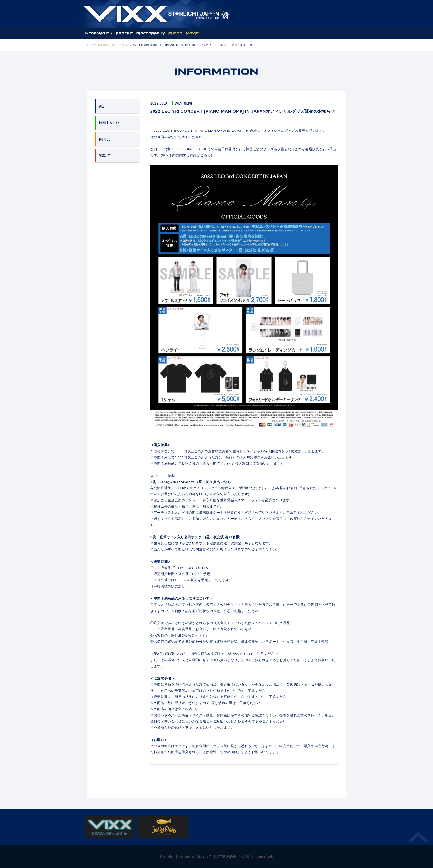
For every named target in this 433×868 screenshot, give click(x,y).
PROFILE (125, 33)
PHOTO (175, 33)
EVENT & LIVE (109, 122)
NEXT (325, 773)
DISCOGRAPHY (151, 33)
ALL (102, 106)
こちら (206, 155)
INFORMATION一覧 (111, 45)
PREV (163, 773)
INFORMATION (98, 33)
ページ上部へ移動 (418, 840)
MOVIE (192, 33)
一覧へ (244, 773)
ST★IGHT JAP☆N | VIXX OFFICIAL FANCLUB (157, 14)
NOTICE (105, 139)
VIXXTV (105, 155)
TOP (90, 45)
